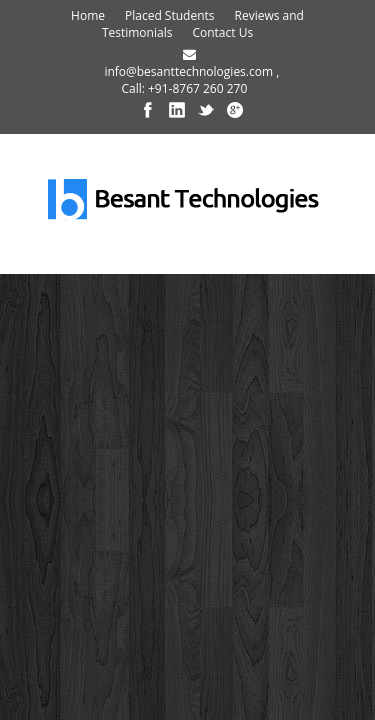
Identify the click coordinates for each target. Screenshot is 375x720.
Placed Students (170, 15)
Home (88, 15)
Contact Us (222, 32)
